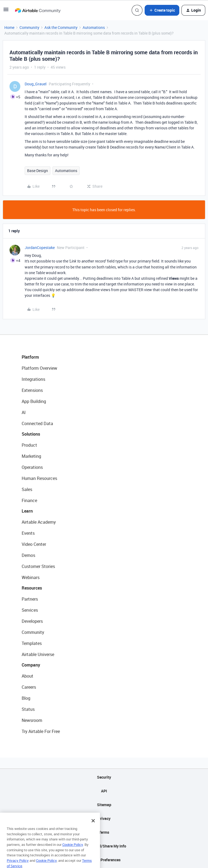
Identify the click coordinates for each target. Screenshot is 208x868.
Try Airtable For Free (41, 731)
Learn (27, 511)
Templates (32, 643)
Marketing (31, 456)
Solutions (31, 434)
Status (28, 709)
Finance (29, 500)
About (27, 676)
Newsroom (32, 720)
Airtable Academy (39, 522)
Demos (28, 555)
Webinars (31, 577)
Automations (94, 27)
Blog (26, 698)
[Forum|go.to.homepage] (38, 10)
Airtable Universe (38, 654)
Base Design (38, 171)
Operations (32, 467)
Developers (32, 621)
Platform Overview (39, 368)
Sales (27, 489)
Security (104, 777)
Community (29, 27)
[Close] (93, 828)
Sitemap (104, 805)
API (104, 791)
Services (30, 610)
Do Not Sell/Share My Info (104, 846)
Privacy (104, 818)
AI (24, 412)
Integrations (33, 379)
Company (31, 665)
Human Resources (39, 478)
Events (28, 533)
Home (9, 27)
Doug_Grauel (36, 84)
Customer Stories (38, 566)
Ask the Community (61, 27)
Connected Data (37, 423)
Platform (30, 357)
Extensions (32, 390)
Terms (104, 832)
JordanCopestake (40, 248)
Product (29, 445)
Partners (30, 599)
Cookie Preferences (104, 860)
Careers (29, 687)
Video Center (34, 544)
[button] (6, 11)
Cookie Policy (73, 852)
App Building (34, 401)
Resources (32, 588)
